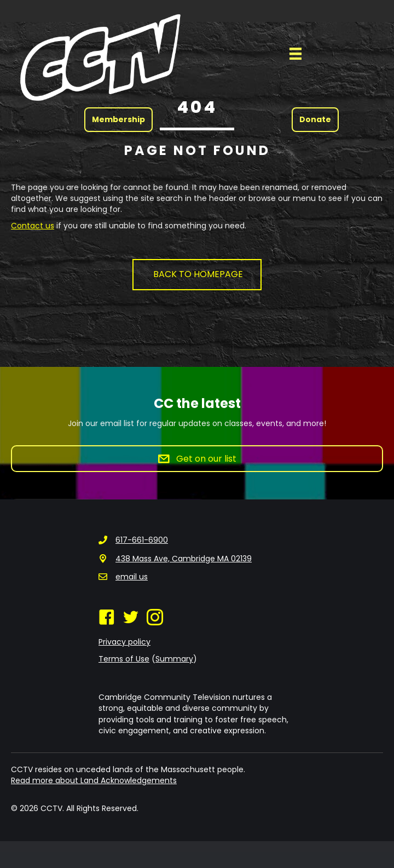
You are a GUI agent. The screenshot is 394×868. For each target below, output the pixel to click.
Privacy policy (124, 642)
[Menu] (296, 54)
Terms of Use (124, 659)
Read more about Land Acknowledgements (94, 780)
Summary (174, 659)
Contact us (33, 226)
